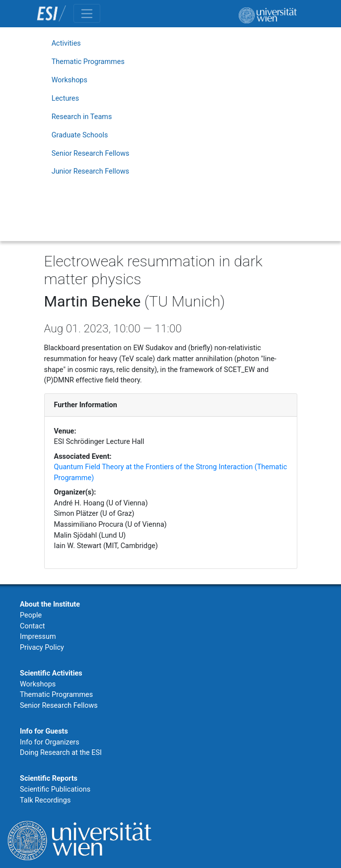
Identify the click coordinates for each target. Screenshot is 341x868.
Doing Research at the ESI (61, 753)
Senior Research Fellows (91, 154)
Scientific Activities (51, 673)
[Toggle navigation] (87, 13)
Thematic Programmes (88, 62)
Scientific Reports (49, 778)
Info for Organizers (50, 742)
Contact (32, 626)
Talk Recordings (45, 800)
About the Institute (50, 604)
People (31, 615)
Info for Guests (44, 731)
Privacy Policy (42, 648)
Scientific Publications (55, 789)
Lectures (66, 98)
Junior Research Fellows (91, 171)
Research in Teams (82, 117)
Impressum (38, 637)
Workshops (69, 80)
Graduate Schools (80, 135)
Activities (66, 43)
